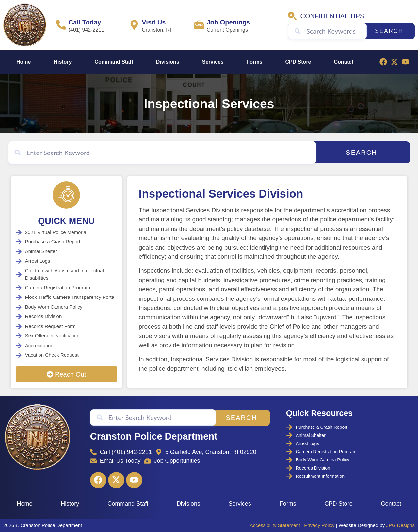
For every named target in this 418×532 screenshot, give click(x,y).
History (63, 62)
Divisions (168, 62)
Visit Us (154, 22)
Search (389, 31)
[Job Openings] (199, 25)
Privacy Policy (319, 525)
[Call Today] (61, 25)
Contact (344, 62)
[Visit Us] (134, 25)
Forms (255, 62)
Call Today (85, 22)
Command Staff (114, 62)
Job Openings (228, 22)
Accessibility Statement (275, 525)
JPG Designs (400, 525)
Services (213, 62)
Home (24, 62)
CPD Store (298, 62)
